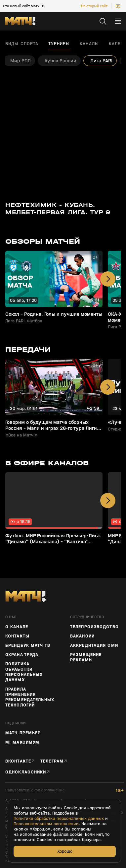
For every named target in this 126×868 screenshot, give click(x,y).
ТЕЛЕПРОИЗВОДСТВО (94, 627)
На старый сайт (94, 6)
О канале (17, 627)
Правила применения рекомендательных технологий (30, 697)
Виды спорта (22, 44)
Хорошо (65, 851)
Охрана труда (22, 655)
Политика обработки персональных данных (24, 672)
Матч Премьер (23, 733)
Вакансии (82, 636)
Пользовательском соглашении (46, 824)
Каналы (89, 44)
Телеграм (52, 761)
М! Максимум (22, 742)
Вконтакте (18, 761)
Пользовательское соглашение (35, 790)
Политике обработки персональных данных (59, 819)
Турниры (59, 44)
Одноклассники (26, 772)
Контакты (17, 636)
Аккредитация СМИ (94, 645)
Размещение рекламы (86, 657)
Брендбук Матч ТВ (28, 645)
